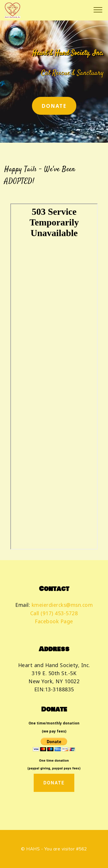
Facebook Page (54, 621)
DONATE (54, 106)
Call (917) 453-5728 (54, 613)
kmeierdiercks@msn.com (62, 605)
